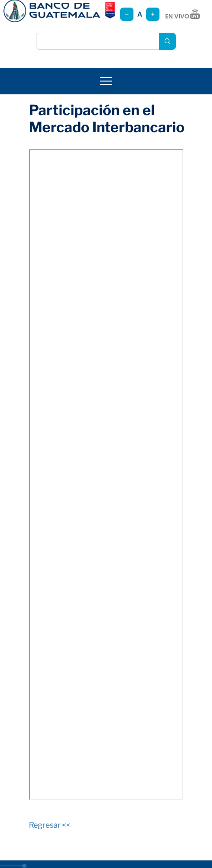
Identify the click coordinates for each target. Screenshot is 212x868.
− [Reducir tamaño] (127, 14)
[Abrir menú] (106, 81)
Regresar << (50, 825)
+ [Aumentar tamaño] (153, 14)
